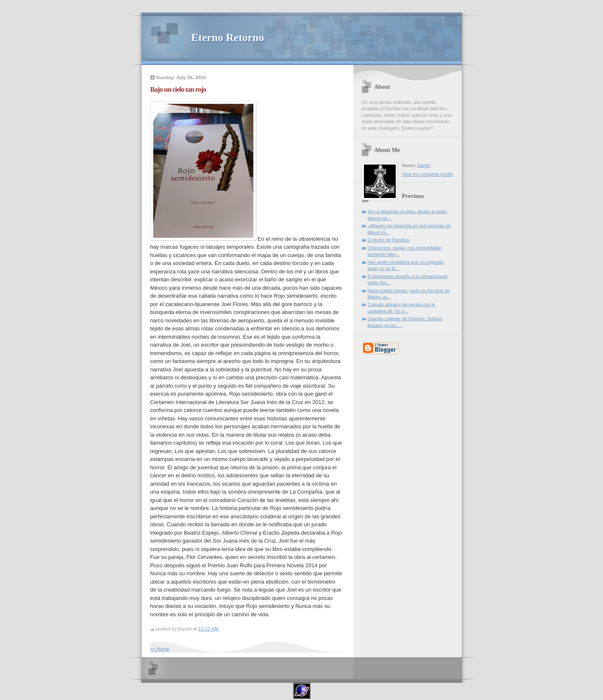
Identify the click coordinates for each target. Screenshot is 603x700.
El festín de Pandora (389, 240)
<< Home (160, 649)
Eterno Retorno (228, 37)
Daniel (424, 165)
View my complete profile (428, 174)
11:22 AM (209, 629)
